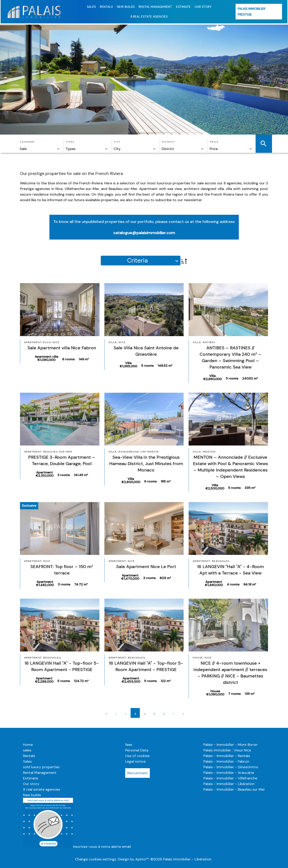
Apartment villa (46, 358)
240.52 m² (250, 378)
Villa (128, 365)
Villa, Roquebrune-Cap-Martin (134, 452)
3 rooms (64, 475)
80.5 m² (165, 578)
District (168, 142)
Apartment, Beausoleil (211, 561)
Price (214, 142)
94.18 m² (250, 584)
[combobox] (40, 149)
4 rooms (233, 584)
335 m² (250, 488)
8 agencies (233, 183)
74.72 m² (81, 584)
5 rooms (147, 366)
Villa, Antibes (204, 342)
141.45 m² (81, 475)
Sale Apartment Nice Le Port (146, 567)
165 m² (166, 481)
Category (27, 142)
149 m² (84, 359)
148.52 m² (165, 366)
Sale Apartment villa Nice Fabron (62, 348)
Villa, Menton (204, 452)
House (215, 693)
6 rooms (68, 359)
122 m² (166, 681)
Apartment (44, 474)
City (117, 142)
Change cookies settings (96, 859)
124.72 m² (81, 681)
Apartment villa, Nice (42, 342)
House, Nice (202, 658)
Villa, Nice (117, 342)
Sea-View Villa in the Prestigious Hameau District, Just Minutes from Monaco (146, 464)
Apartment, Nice (37, 561)
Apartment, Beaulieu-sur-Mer (48, 452)
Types (70, 142)
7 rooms (234, 694)
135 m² (250, 694)
